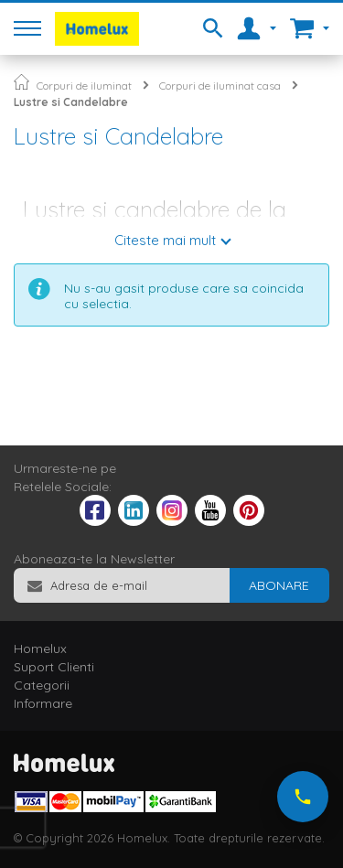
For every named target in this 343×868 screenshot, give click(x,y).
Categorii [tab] (42, 685)
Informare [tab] (43, 703)
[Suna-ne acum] (303, 797)
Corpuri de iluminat (84, 86)
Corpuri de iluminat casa (220, 86)
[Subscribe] (279, 585)
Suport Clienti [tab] (54, 667)
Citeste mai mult (165, 240)
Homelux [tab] (40, 648)
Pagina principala (21, 82)
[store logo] (97, 29)
